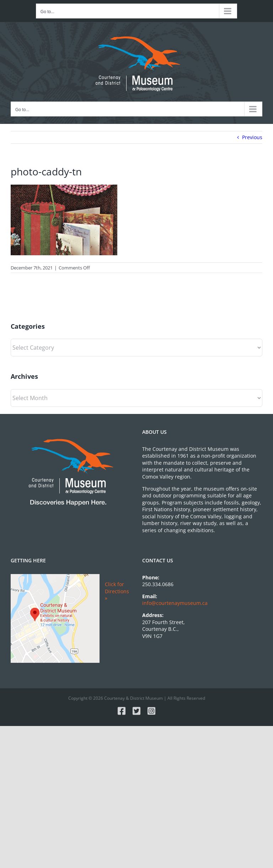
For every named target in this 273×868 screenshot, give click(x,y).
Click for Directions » (117, 591)
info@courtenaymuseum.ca (175, 603)
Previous (252, 137)
